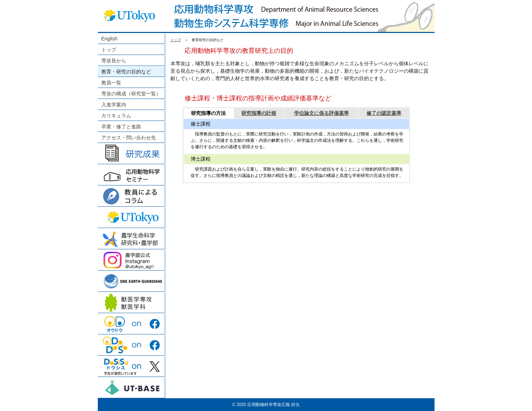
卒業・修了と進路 (121, 127)
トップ (109, 50)
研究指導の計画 (259, 113)
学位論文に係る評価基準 (321, 113)
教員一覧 (111, 83)
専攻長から (114, 61)
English (110, 39)
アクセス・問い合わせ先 (129, 138)
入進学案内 (114, 105)
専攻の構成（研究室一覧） (131, 94)
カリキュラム (116, 116)
